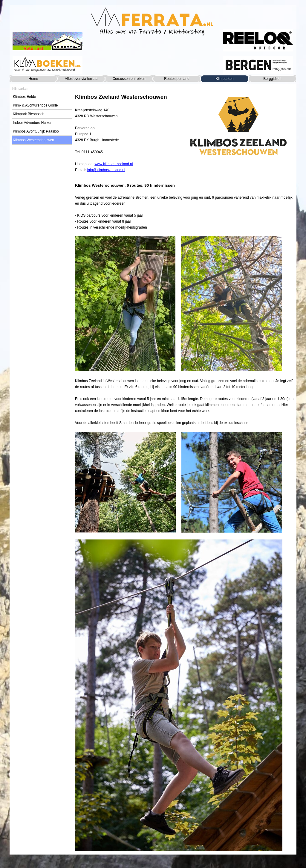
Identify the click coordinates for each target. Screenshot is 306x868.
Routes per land (177, 79)
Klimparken (224, 79)
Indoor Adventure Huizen (33, 123)
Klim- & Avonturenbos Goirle (35, 105)
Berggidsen (272, 79)
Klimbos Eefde (24, 97)
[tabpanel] (129, 133)
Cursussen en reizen (129, 79)
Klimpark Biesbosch (29, 114)
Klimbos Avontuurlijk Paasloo (36, 131)
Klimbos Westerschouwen (33, 140)
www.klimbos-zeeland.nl (114, 164)
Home (33, 79)
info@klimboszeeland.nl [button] (106, 170)
